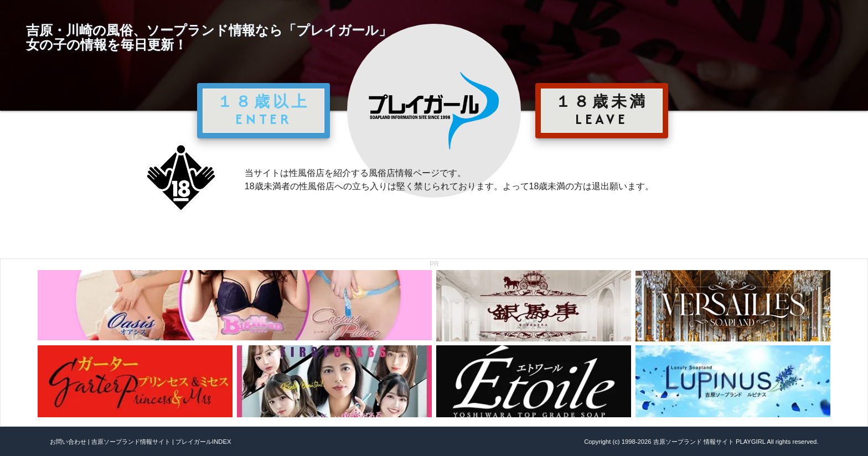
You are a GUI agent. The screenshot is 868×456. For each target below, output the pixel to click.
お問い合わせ (68, 442)
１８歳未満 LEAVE (602, 110)
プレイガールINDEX (203, 442)
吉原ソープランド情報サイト (131, 442)
